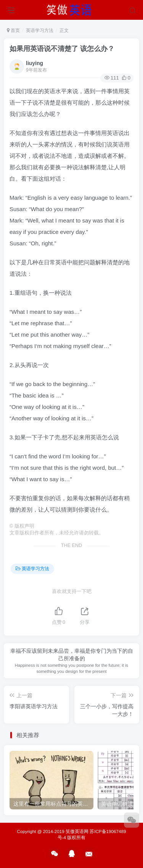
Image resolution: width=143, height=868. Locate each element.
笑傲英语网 (77, 831)
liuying (35, 63)
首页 (13, 30)
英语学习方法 (40, 30)
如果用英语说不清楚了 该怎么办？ (62, 49)
